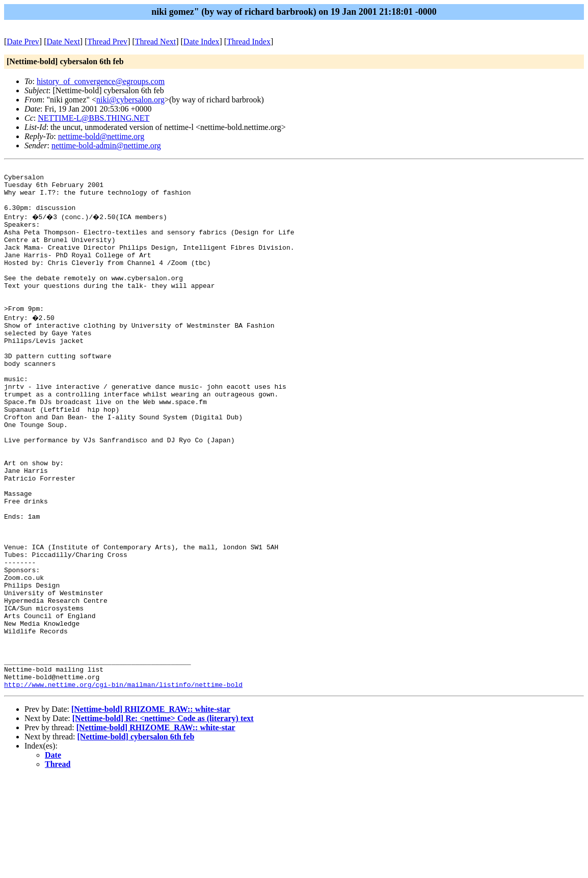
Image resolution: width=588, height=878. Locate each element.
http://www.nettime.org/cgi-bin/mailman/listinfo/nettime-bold (123, 785)
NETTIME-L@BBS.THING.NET (93, 118)
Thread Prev (107, 42)
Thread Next (155, 42)
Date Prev (23, 42)
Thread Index (249, 42)
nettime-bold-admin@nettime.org (106, 145)
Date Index (202, 42)
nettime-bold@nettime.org (101, 136)
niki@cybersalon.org (130, 100)
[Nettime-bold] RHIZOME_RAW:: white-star (151, 810)
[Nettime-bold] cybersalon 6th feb (136, 837)
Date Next (63, 42)
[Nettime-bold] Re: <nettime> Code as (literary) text (163, 819)
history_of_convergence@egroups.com (101, 81)
